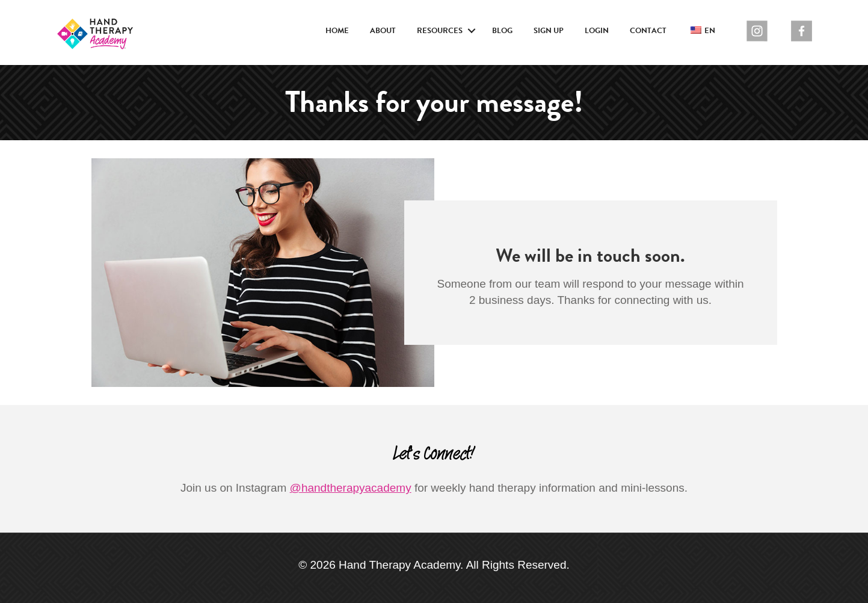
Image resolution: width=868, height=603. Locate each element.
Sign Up (549, 31)
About (383, 31)
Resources (440, 31)
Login (597, 31)
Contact (648, 31)
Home (337, 31)
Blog (502, 31)
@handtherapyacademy (351, 488)
